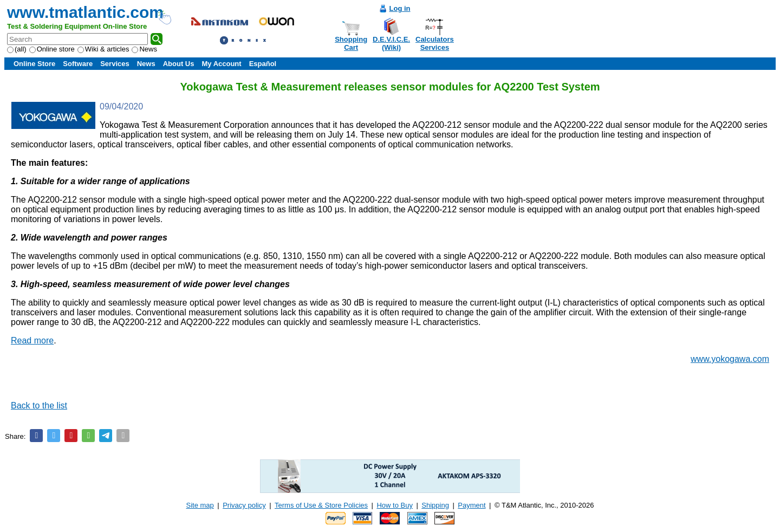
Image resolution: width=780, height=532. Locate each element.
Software (78, 64)
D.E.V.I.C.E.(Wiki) (391, 43)
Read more (32, 340)
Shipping (435, 505)
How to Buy (394, 505)
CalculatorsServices (435, 43)
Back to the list (39, 406)
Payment (472, 505)
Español (263, 64)
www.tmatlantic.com (85, 12)
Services (115, 64)
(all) (17, 49)
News (144, 49)
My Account (221, 64)
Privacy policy (244, 505)
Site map (200, 505)
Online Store (34, 64)
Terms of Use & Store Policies (321, 505)
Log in (400, 8)
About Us (179, 64)
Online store (52, 49)
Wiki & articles (103, 49)
